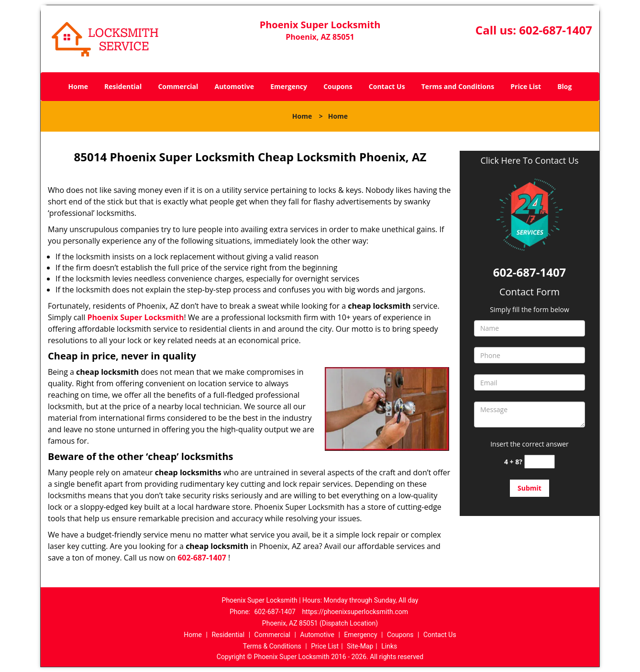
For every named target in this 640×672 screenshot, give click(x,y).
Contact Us (387, 86)
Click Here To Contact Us (529, 161)
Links (389, 646)
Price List (526, 86)
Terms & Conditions (272, 646)
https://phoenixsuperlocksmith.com (355, 612)
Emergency (289, 86)
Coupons (338, 86)
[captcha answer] (540, 462)
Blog (564, 86)
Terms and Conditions (458, 86)
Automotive (235, 86)
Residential (123, 86)
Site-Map (360, 646)
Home (78, 86)
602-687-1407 (556, 30)
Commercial (178, 86)
